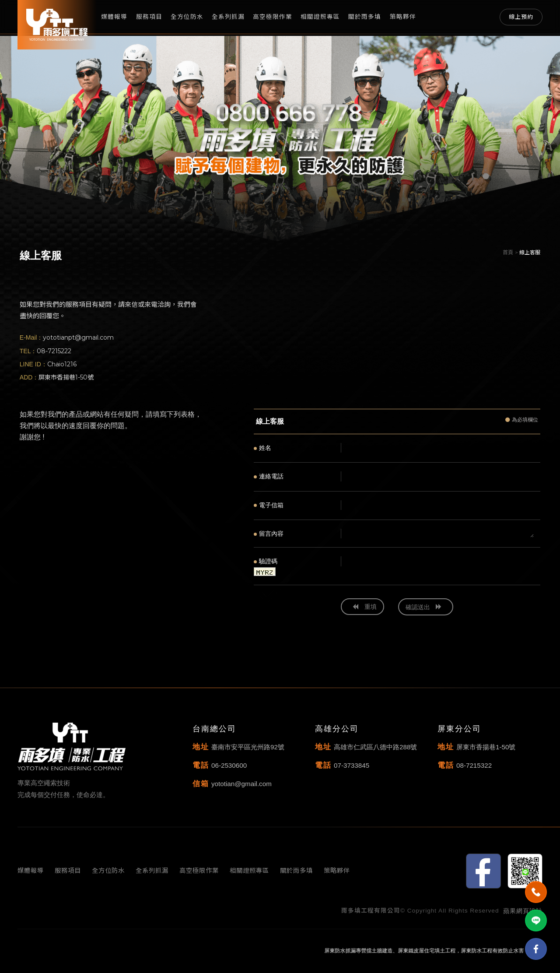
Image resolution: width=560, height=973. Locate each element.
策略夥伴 (403, 17)
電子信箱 (269, 505)
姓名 (262, 448)
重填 (365, 607)
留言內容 (269, 534)
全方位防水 (187, 17)
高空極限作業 (273, 17)
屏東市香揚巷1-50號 (66, 377)
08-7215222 (54, 351)
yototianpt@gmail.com (78, 337)
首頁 (508, 252)
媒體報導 (114, 17)
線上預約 (521, 17)
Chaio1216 (62, 364)
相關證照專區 (320, 17)
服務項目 (149, 17)
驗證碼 (266, 561)
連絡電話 (269, 476)
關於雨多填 (365, 17)
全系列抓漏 (228, 17)
